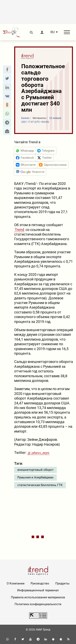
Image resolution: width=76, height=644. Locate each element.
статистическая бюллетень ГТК (40, 485)
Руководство (40, 583)
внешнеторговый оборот (35, 470)
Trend (19, 230)
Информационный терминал (38, 590)
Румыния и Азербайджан (35, 477)
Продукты (62, 583)
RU (52, 32)
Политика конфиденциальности (38, 604)
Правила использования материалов (38, 597)
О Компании (16, 583)
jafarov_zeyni (40, 453)
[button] (7, 70)
